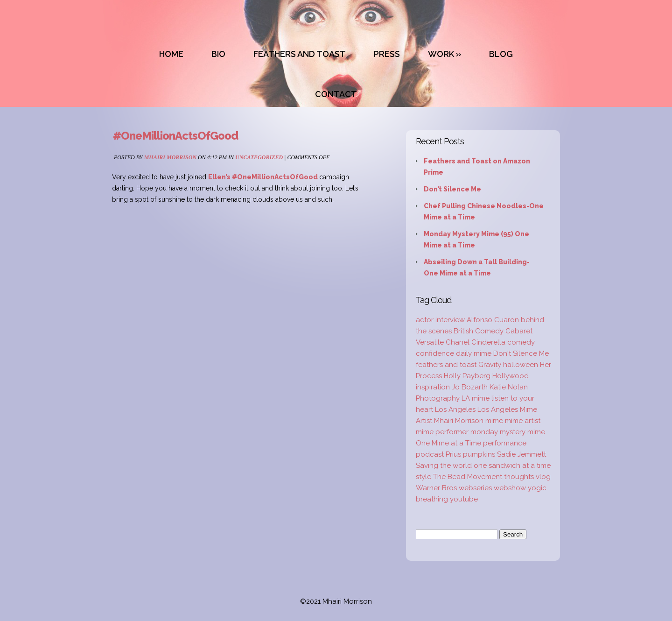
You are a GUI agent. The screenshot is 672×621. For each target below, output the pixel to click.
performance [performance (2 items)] (505, 443)
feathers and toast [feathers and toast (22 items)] (446, 365)
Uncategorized (259, 157)
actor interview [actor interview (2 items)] (440, 320)
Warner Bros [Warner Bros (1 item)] (436, 488)
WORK (441, 54)
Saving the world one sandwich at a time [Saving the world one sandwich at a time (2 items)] (483, 466)
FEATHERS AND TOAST (300, 54)
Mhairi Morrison (170, 157)
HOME (171, 54)
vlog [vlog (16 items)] (543, 477)
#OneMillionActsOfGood (175, 136)
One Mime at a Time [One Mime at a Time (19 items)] (448, 443)
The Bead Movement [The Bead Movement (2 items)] (468, 477)
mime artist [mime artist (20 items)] (523, 421)
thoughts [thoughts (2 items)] (519, 477)
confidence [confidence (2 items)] (435, 353)
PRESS (387, 54)
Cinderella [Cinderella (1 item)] (488, 342)
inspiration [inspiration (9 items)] (433, 387)
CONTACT (336, 94)
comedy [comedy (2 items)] (521, 342)
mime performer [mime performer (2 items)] (442, 432)
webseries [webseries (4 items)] (475, 488)
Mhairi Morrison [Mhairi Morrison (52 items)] (459, 421)
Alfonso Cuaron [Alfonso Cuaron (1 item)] (493, 320)
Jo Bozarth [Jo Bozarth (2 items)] (470, 387)
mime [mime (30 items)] (494, 421)
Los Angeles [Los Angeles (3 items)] (455, 409)
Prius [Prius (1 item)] (453, 454)
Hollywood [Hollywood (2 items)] (511, 376)
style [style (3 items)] (423, 477)
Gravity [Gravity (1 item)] (490, 365)
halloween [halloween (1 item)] (521, 365)
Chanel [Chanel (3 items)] (458, 342)
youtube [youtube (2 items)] (464, 499)
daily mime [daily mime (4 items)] (474, 353)
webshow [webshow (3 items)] (510, 488)
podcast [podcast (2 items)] (430, 454)
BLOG (501, 54)
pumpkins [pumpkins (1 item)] (479, 454)
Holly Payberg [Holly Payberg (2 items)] (467, 376)
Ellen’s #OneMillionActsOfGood (264, 177)
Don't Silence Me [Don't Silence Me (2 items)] (521, 353)
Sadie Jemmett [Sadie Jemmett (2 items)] (521, 454)
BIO (218, 54)
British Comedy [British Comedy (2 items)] (479, 331)
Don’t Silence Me (452, 189)
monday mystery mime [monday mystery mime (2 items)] (508, 432)
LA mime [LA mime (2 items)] (476, 398)
